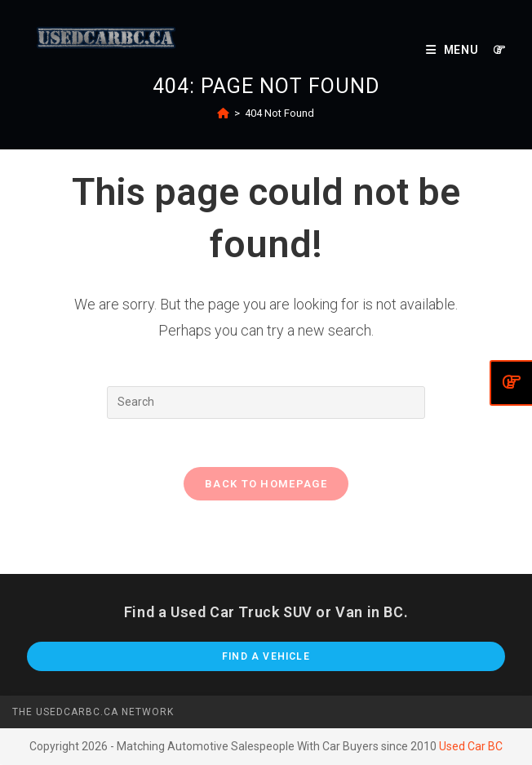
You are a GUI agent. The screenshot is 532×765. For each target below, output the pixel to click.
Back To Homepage (266, 485)
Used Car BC (471, 747)
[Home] (223, 113)
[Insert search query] (266, 403)
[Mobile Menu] (454, 50)
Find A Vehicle (266, 657)
